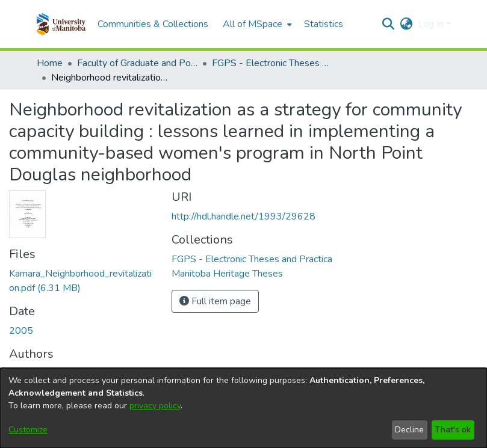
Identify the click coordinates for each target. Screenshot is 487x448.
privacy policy (155, 406)
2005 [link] (21, 331)
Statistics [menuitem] (324, 24)
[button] (61, 24)
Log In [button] (432, 24)
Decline (409, 430)
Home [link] (50, 63)
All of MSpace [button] (253, 24)
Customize (28, 430)
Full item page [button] (215, 301)
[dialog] (243, 408)
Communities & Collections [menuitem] (153, 24)
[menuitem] (256, 24)
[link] (252, 259)
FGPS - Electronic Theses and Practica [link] (272, 63)
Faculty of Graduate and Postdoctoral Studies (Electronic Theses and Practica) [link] (137, 63)
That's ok (453, 430)
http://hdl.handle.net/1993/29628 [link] (243, 216)
